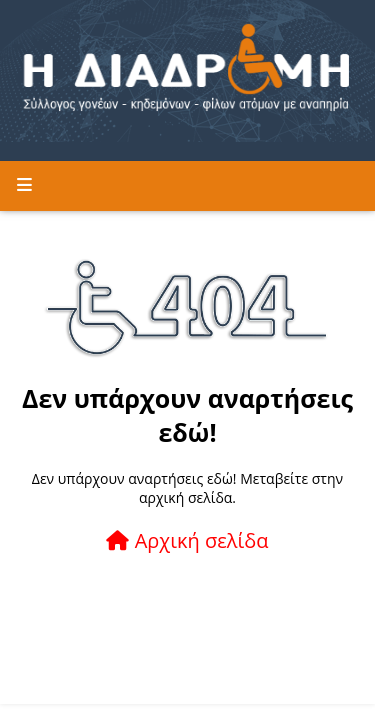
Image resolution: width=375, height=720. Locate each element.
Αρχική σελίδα (187, 540)
